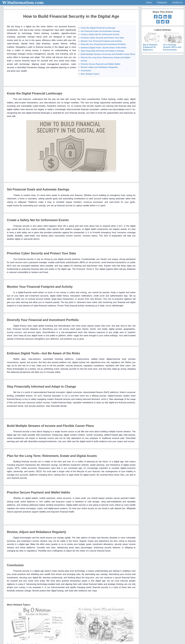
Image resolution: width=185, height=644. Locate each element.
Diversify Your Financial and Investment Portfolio (103, 44)
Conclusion (86, 71)
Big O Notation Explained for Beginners (153, 44)
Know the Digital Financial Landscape (98, 28)
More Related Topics (90, 74)
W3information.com (23, 3)
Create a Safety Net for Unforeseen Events (100, 34)
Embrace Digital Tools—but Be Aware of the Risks (104, 48)
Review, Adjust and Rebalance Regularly (99, 67)
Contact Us (177, 3)
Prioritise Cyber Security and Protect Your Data (102, 38)
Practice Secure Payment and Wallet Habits (100, 64)
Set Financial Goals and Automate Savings (100, 31)
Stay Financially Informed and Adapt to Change (102, 51)
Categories (162, 3)
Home (149, 3)
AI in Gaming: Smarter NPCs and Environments (173, 44)
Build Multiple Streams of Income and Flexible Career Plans (108, 54)
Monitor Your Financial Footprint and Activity (101, 41)
